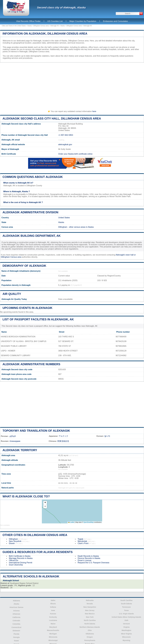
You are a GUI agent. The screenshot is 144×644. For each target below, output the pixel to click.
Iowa (53, 610)
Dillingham (63, 227)
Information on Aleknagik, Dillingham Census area (45, 34)
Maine (53, 624)
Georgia (16, 637)
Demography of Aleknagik (24, 266)
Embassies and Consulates (115, 21)
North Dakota (90, 624)
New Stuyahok (15, 541)
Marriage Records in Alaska (21, 558)
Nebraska (90, 600)
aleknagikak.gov (65, 144)
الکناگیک (12, 436)
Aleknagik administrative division (30, 212)
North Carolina (90, 620)
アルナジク (63, 436)
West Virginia (126, 634)
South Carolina (126, 600)
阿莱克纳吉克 (63, 441)
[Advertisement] (72, 85)
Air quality (12, 294)
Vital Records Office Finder (28, 21)
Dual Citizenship (16, 565)
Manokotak (82, 541)
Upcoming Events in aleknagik (27, 308)
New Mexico (90, 614)
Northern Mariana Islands (90, 627)
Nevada (90, 604)
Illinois (53, 604)
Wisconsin (126, 637)
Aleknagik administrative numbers (31, 364)
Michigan (53, 634)
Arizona (16, 611)
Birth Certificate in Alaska (20, 556)
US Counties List (55, 21)
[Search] (141, 14)
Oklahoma (90, 634)
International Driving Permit (21, 563)
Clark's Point (83, 543)
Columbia (16, 624)
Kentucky (53, 617)
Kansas (53, 614)
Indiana (53, 607)
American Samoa (16, 607)
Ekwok (12, 543)
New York (90, 617)
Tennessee (126, 607)
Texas (126, 610)
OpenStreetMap (88, 522)
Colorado (16, 621)
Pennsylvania (90, 640)
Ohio (90, 630)
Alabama (16, 601)
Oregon (90, 637)
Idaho (53, 600)
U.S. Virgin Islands (126, 614)
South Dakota (126, 604)
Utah (126, 620)
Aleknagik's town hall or (126, 255)
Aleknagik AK (55, 26)
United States (64, 218)
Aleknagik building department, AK (32, 236)
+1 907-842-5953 (66, 135)
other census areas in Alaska (81, 227)
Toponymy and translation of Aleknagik (36, 431)
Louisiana (53, 620)
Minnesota (53, 637)
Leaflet (71, 522)
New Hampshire (90, 607)
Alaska (30, 26)
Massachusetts (53, 630)
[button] (45, 503)
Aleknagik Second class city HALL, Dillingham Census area (52, 118)
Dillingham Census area (41, 26)
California (16, 617)
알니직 (107, 436)
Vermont (126, 624)
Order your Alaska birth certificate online (75, 154)
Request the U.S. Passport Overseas (93, 563)
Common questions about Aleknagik (33, 177)
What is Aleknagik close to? (26, 496)
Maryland (53, 627)
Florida (16, 634)
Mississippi (53, 640)
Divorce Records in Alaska (89, 558)
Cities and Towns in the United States (14, 26)
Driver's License (84, 560)
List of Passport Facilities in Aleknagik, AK (38, 319)
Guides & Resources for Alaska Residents (38, 552)
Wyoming (126, 640)
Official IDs (14, 560)
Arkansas (16, 614)
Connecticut (16, 627)
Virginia (126, 627)
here (94, 111)
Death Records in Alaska (88, 556)
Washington (126, 630)
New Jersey (90, 610)
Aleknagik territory (20, 450)
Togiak (80, 539)
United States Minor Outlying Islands (126, 617)
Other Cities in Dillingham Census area (35, 535)
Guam (16, 641)
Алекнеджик (15, 441)
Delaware (16, 631)
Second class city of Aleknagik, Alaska (61, 8)
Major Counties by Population (83, 21)
